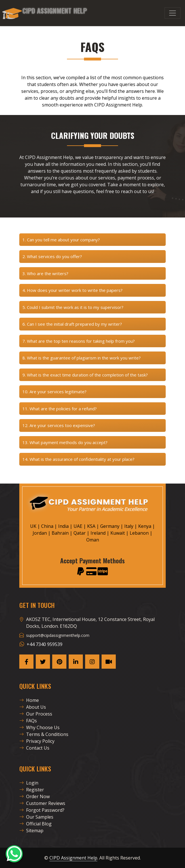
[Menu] (173, 13)
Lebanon (139, 533)
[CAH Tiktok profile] (109, 662)
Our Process (36, 714)
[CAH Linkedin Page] (76, 662)
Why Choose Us (39, 727)
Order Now (34, 796)
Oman (93, 540)
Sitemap (31, 831)
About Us (33, 707)
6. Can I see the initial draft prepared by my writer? (72, 324)
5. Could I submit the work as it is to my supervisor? (73, 307)
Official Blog (35, 824)
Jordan (40, 533)
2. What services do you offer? (52, 256)
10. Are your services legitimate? (54, 392)
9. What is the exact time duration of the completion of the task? (85, 375)
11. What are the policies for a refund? (60, 409)
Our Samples (36, 817)
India (63, 526)
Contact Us (34, 748)
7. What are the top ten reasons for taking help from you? (79, 341)
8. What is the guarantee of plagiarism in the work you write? (82, 358)
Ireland (98, 533)
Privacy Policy (37, 741)
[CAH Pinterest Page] (59, 662)
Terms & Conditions (44, 734)
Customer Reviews (42, 803)
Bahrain (60, 533)
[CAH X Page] (43, 662)
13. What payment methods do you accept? (65, 442)
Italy (129, 526)
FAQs (28, 721)
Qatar (80, 533)
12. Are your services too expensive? (59, 425)
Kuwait (118, 533)
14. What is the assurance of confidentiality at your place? (78, 459)
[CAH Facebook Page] (26, 662)
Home (29, 700)
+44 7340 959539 (45, 644)
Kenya (145, 526)
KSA (91, 526)
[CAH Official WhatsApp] (14, 854)
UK (33, 526)
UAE (78, 526)
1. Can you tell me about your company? (61, 240)
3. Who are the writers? (45, 273)
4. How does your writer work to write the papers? (72, 290)
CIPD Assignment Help (73, 858)
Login (29, 783)
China (47, 526)
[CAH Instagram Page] (92, 662)
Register (32, 790)
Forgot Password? (42, 810)
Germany (110, 526)
